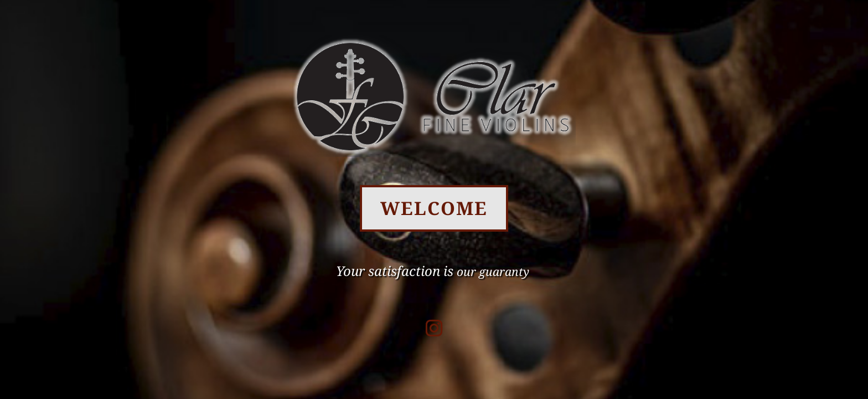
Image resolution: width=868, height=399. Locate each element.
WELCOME (434, 208)
